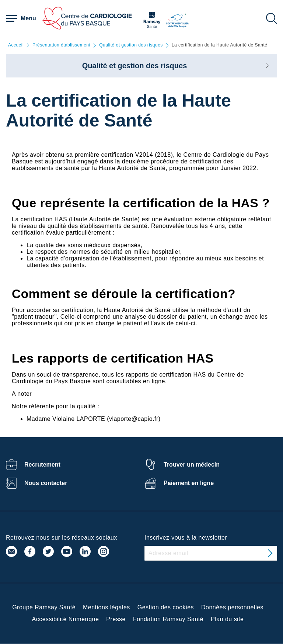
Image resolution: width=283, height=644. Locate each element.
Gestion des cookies (166, 607)
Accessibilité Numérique (66, 619)
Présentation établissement (61, 45)
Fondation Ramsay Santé (168, 619)
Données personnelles (232, 607)
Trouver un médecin (192, 465)
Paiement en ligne (189, 483)
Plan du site (227, 619)
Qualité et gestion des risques (131, 45)
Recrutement (42, 465)
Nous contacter (46, 483)
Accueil (16, 45)
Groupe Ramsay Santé (44, 607)
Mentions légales (106, 607)
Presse (116, 619)
